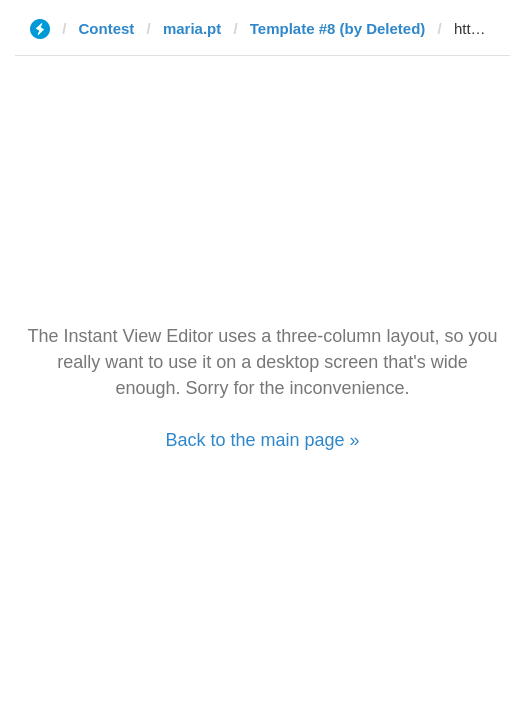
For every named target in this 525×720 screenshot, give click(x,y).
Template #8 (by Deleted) (338, 28)
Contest (107, 28)
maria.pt (192, 28)
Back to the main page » (262, 440)
